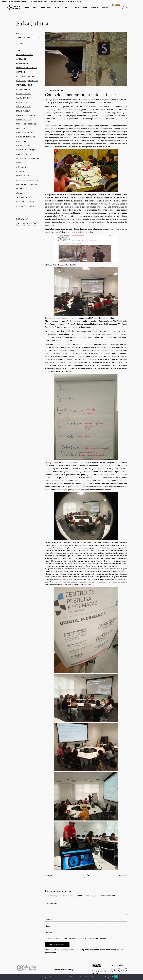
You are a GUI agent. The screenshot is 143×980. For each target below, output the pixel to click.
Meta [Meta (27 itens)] (33, 150)
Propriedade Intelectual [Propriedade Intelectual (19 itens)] (27, 180)
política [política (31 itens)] (21, 172)
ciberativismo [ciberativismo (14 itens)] (23, 72)
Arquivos (19, 33)
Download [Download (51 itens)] (22, 115)
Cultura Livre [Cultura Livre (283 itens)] (23, 98)
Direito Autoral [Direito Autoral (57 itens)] (24, 107)
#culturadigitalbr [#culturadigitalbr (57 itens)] (25, 55)
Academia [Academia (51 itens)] (21, 59)
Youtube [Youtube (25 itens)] (31, 206)
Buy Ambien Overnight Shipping (12, 1)
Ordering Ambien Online (33, 1)
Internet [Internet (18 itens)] (21, 141)
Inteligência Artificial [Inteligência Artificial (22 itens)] (26, 137)
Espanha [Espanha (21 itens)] (33, 115)
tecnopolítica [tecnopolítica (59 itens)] (23, 198)
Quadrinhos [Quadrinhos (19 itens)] (22, 185)
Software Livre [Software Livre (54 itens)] (23, 189)
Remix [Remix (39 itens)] (33, 185)
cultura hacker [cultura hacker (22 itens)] (24, 94)
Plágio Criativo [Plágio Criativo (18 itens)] (23, 167)
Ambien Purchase (75, 1)
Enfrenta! (81, 107)
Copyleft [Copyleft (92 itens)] (21, 81)
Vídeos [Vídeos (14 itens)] (30, 202)
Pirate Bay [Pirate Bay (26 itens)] (33, 159)
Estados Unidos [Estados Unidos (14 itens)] (24, 120)
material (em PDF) (86, 318)
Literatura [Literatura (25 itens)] (22, 150)
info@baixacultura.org (64, 970)
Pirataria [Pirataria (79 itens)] (21, 159)
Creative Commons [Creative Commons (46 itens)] (25, 85)
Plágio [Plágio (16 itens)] (20, 163)
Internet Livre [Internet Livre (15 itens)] (23, 146)
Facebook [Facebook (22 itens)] (21, 124)
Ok (116, 977)
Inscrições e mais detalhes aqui (59, 229)
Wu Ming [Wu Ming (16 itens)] (21, 206)
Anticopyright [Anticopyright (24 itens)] (23, 63)
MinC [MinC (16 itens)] (19, 154)
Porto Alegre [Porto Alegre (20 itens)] (23, 176)
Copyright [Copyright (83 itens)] (33, 81)
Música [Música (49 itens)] (28, 154)
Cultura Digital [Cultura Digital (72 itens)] (23, 89)
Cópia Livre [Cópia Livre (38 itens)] (22, 102)
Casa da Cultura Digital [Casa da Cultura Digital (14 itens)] (27, 68)
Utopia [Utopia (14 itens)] (20, 202)
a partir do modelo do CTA (110, 359)
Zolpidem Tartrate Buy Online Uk (55, 1)
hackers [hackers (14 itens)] (21, 128)
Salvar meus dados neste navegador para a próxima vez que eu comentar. (77, 938)
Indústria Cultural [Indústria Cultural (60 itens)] (25, 133)
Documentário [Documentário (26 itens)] (23, 111)
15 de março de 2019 (54, 91)
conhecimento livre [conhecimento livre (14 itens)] (25, 76)
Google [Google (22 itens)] (32, 124)
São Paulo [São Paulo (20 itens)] (22, 193)
